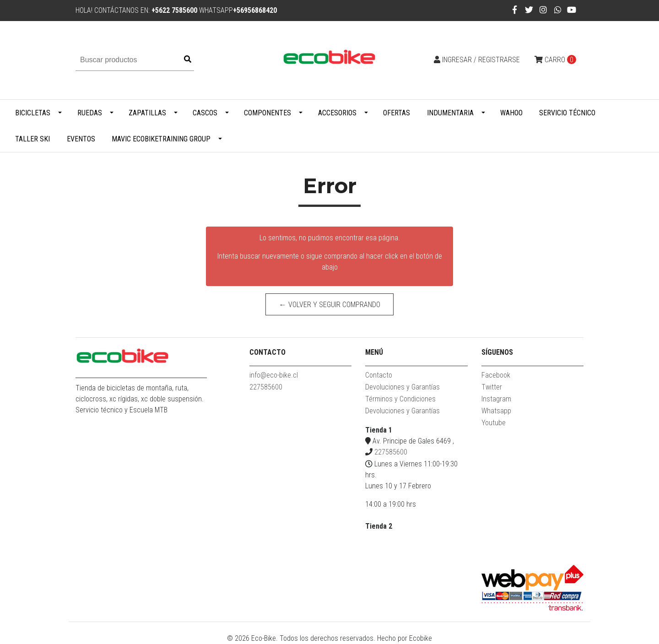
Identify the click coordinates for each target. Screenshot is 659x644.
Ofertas (397, 113)
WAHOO (511, 113)
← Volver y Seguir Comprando (330, 305)
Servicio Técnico (567, 113)
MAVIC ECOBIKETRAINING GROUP (161, 139)
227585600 (266, 387)
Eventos (81, 139)
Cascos (205, 113)
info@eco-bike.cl (274, 375)
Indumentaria (450, 113)
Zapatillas (147, 113)
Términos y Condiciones (400, 399)
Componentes (267, 113)
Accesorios (337, 113)
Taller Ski (32, 139)
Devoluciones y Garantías (402, 387)
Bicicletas (33, 113)
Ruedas (90, 113)
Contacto (379, 375)
